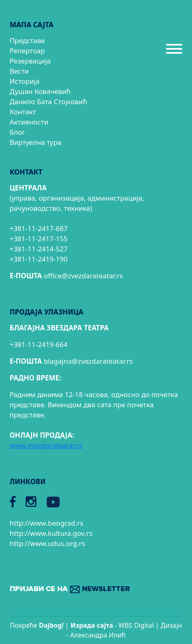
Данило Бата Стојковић (49, 102)
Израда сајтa (92, 625)
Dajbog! (51, 625)
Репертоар (27, 51)
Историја (25, 81)
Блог (17, 132)
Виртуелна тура (36, 142)
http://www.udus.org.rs (47, 543)
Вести (19, 71)
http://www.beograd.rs (47, 523)
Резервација (30, 61)
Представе (27, 40)
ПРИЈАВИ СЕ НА (70, 589)
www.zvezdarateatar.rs (46, 445)
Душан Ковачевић (40, 91)
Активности (29, 122)
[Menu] (174, 52)
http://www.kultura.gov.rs (51, 533)
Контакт (23, 112)
